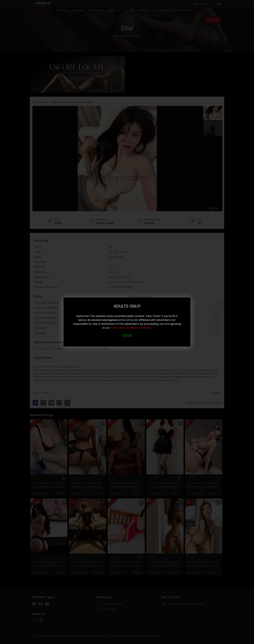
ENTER (127, 335)
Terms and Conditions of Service (131, 328)
